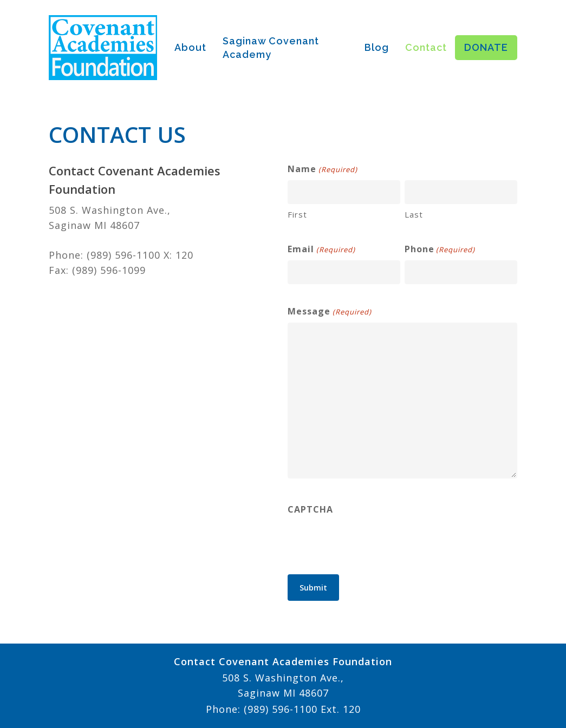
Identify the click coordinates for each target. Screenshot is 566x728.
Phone (440, 250)
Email (321, 250)
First (297, 214)
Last (414, 214)
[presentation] (370, 541)
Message (329, 312)
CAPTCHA (310, 509)
